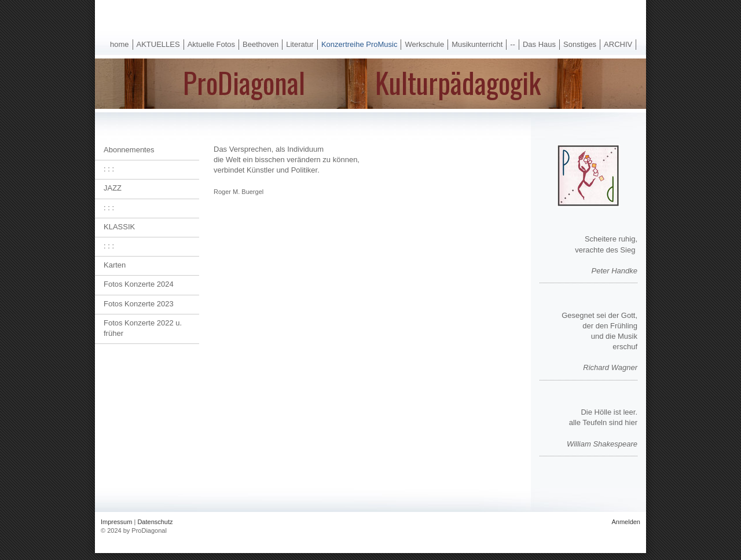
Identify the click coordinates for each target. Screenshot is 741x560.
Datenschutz (155, 522)
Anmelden (626, 522)
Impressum (116, 522)
